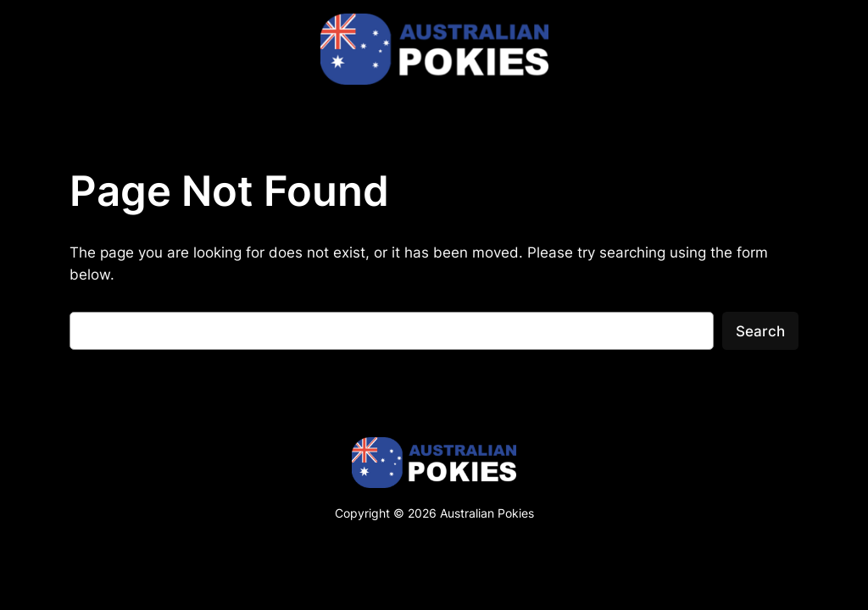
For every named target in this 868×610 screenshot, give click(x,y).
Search (760, 331)
